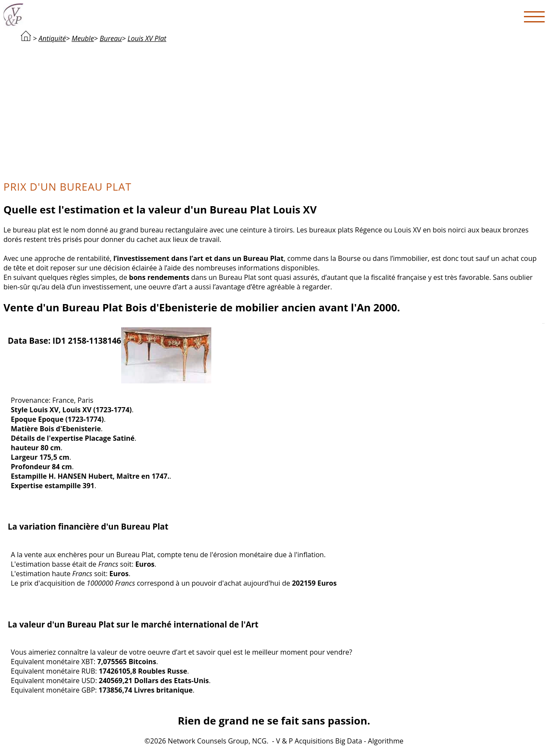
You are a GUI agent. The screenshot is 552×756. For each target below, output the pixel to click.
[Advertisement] (274, 110)
